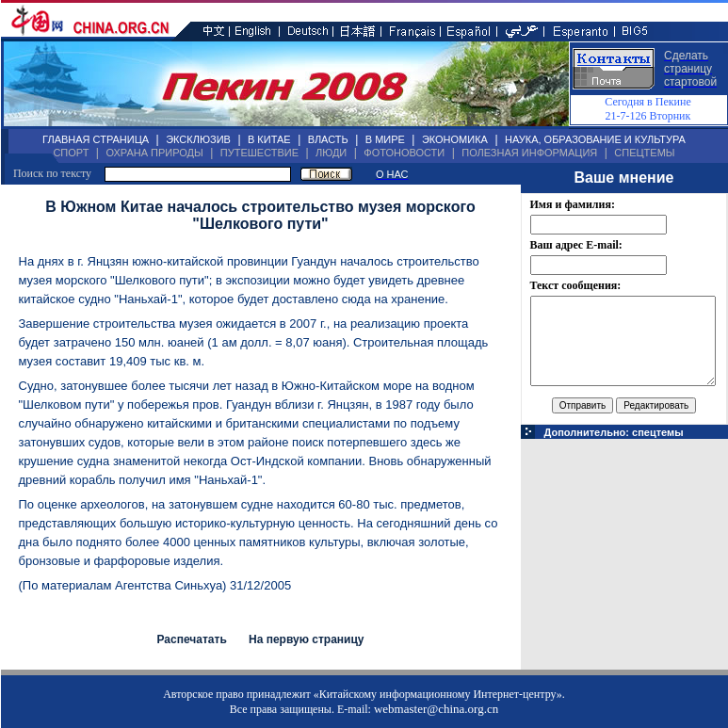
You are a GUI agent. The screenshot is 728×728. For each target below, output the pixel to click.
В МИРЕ (385, 139)
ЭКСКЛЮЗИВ (198, 139)
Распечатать (191, 639)
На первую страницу (307, 639)
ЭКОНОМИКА (455, 139)
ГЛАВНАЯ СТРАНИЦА (96, 139)
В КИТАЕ (269, 139)
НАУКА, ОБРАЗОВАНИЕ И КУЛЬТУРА (595, 139)
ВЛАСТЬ (328, 139)
